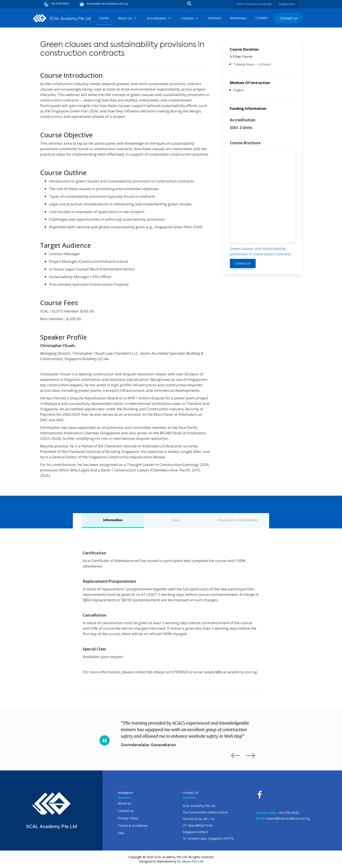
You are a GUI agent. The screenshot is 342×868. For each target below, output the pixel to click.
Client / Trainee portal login (252, 4)
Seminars (215, 18)
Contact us (289, 18)
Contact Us (243, 263)
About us (124, 803)
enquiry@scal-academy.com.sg (288, 818)
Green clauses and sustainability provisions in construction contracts (261, 251)
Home (104, 18)
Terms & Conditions (133, 825)
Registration (287, 4)
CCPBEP (262, 18)
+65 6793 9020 (288, 813)
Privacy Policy (128, 818)
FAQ (121, 833)
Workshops (238, 18)
